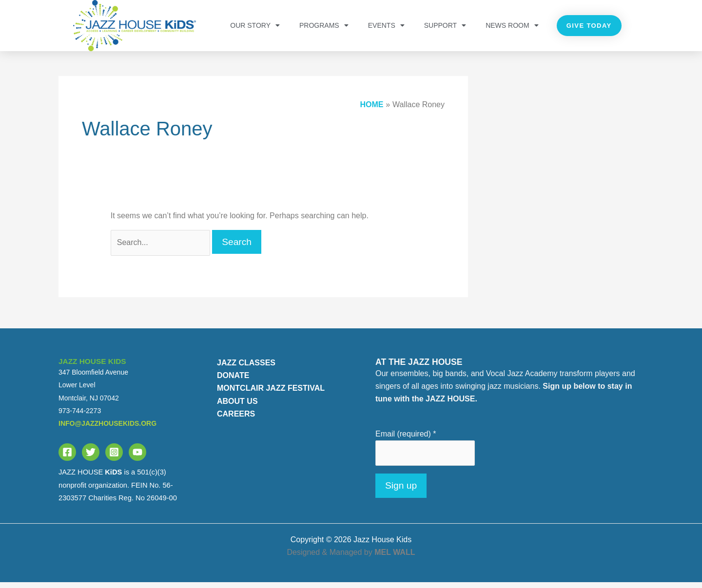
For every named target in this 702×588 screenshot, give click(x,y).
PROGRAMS (324, 25)
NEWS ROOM (512, 25)
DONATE (233, 382)
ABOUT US (237, 407)
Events (386, 25)
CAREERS (236, 420)
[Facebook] (67, 458)
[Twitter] (91, 458)
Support (445, 25)
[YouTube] (137, 458)
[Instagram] (114, 458)
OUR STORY (255, 25)
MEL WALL (395, 558)
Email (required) (406, 440)
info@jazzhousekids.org (107, 430)
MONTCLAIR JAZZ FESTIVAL (271, 394)
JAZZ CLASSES (246, 369)
